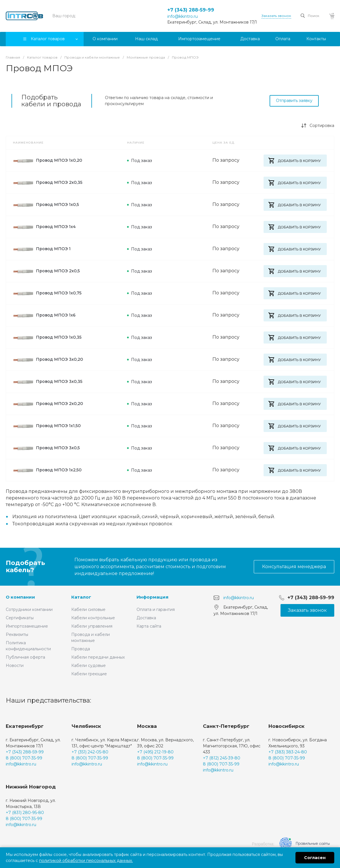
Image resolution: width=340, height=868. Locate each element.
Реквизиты (17, 634)
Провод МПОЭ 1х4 (44, 227)
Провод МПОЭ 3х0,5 (46, 448)
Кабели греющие (89, 674)
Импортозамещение (27, 626)
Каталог (81, 597)
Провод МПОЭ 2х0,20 (48, 404)
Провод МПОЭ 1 (42, 249)
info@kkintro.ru (183, 16)
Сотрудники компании (29, 609)
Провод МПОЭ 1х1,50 (47, 426)
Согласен (315, 858)
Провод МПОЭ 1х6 (44, 315)
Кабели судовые (89, 666)
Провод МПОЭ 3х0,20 (48, 360)
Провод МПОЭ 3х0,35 (48, 382)
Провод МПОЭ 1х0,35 (47, 337)
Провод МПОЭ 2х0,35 (48, 183)
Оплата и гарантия (156, 609)
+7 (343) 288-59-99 (191, 10)
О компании (20, 597)
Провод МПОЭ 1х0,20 (48, 161)
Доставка (146, 618)
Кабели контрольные (93, 618)
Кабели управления (92, 626)
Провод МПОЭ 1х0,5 (46, 205)
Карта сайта (149, 626)
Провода (81, 649)
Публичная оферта (25, 657)
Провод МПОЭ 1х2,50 (47, 470)
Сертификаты (20, 618)
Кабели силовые (88, 609)
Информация (152, 597)
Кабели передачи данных (98, 657)
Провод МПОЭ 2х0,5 (46, 271)
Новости (15, 666)
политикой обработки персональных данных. (86, 861)
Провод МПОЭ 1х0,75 (47, 293)
